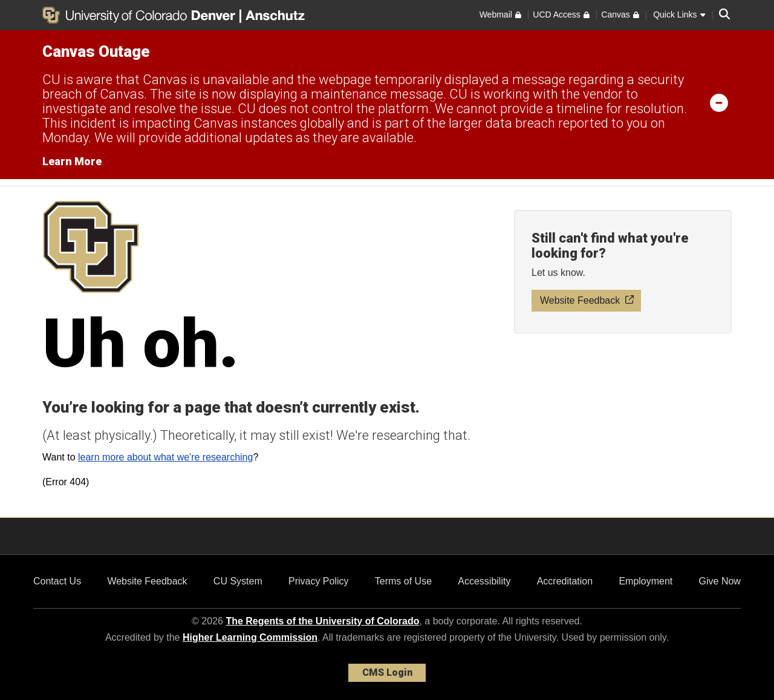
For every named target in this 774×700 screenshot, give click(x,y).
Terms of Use (403, 581)
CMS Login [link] (387, 672)
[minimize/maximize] (719, 102)
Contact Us (57, 581)
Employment (646, 581)
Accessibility (484, 581)
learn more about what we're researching (165, 457)
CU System (238, 581)
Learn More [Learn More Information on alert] (72, 161)
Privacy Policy (319, 581)
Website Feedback (147, 581)
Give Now (720, 581)
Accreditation (565, 581)
